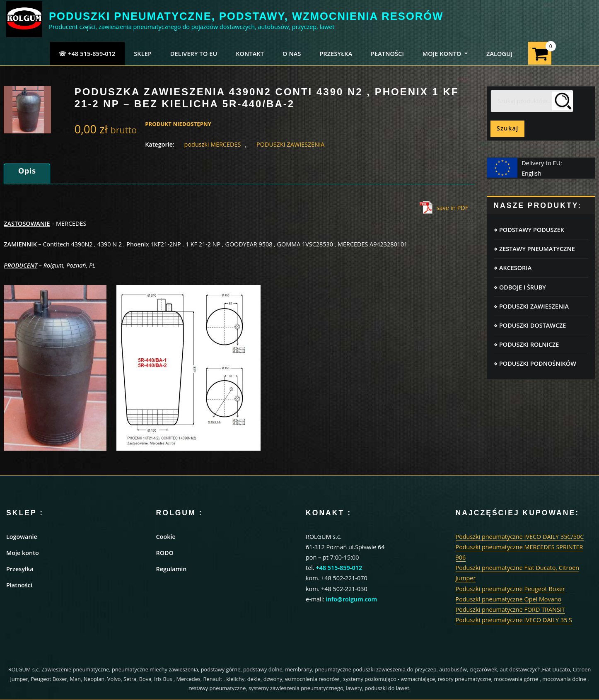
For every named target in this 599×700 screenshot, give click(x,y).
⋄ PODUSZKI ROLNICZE (526, 344)
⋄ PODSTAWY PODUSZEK (529, 230)
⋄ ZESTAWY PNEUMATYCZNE (534, 249)
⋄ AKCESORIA (513, 268)
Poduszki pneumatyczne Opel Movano (509, 599)
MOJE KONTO (445, 54)
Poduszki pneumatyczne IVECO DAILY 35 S (514, 620)
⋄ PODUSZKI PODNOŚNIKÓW (535, 363)
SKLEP (143, 54)
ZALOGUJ (500, 54)
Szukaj (508, 128)
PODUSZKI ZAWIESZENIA (290, 144)
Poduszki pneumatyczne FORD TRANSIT (510, 609)
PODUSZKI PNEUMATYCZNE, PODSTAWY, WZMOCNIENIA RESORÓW (246, 16)
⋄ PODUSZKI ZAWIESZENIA (531, 306)
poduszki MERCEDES (213, 144)
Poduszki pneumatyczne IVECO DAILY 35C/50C (520, 537)
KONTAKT (250, 54)
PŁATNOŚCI (387, 54)
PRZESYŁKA (336, 54)
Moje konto (23, 553)
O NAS (292, 54)
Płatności (19, 585)
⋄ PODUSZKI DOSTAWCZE (530, 325)
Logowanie (22, 537)
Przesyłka (20, 569)
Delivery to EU (194, 54)
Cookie (166, 537)
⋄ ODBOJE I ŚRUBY (520, 287)
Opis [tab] (27, 170)
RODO (165, 553)
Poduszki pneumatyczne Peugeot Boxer (510, 589)
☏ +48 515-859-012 (87, 54)
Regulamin (171, 569)
